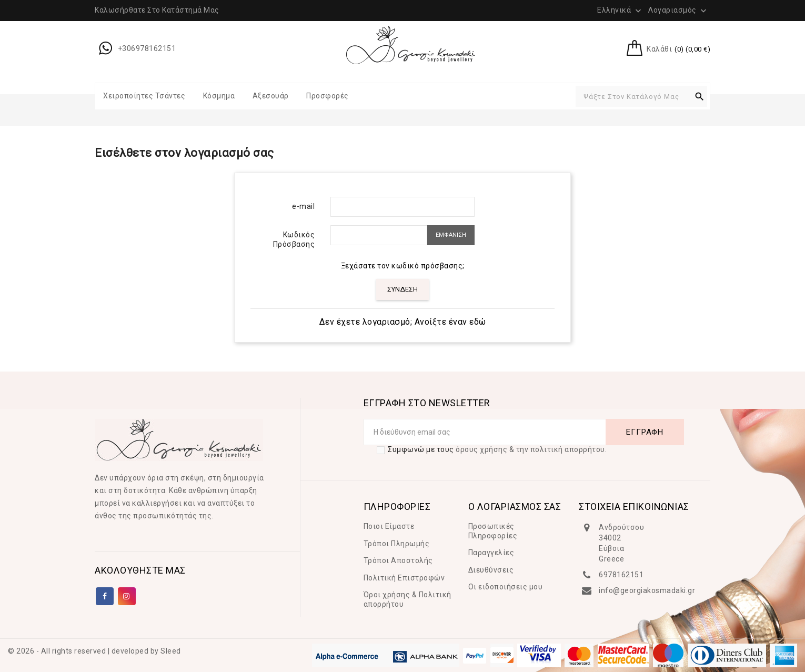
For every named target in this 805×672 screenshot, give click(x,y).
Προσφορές (328, 96)
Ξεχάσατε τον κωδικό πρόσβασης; (403, 266)
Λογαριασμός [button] (678, 11)
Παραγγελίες (491, 553)
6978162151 (621, 575)
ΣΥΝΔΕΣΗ (402, 289)
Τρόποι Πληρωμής (397, 544)
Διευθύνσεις (491, 570)
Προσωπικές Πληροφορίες (493, 531)
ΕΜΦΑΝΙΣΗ (451, 235)
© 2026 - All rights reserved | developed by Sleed (94, 651)
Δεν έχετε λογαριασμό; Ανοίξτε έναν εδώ (403, 322)
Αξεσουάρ (271, 96)
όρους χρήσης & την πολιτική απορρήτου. (531, 449)
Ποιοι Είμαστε (389, 526)
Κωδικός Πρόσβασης (294, 239)
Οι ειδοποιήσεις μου (506, 587)
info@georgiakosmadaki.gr (647, 590)
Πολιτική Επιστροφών (404, 578)
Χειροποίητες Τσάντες (144, 96)
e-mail (303, 206)
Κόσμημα (219, 96)
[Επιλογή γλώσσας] (620, 10)
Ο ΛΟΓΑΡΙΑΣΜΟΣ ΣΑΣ (515, 506)
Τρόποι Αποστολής (398, 560)
